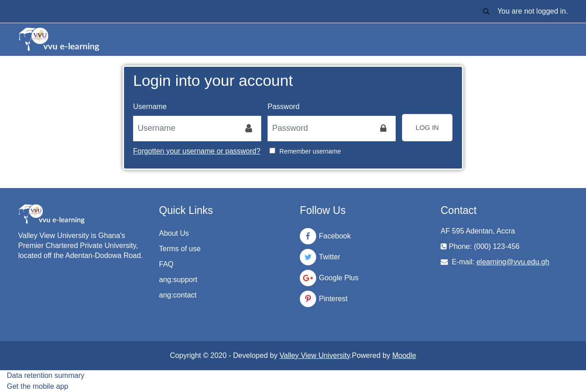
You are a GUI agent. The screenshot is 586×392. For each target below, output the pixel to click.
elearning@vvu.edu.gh (513, 262)
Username (150, 107)
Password (283, 107)
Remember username (310, 151)
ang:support (178, 280)
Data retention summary (46, 375)
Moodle (404, 355)
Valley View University (315, 355)
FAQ (166, 264)
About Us (174, 233)
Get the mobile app (37, 386)
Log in (427, 127)
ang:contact (178, 295)
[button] (487, 12)
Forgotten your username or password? (197, 151)
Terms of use (180, 249)
